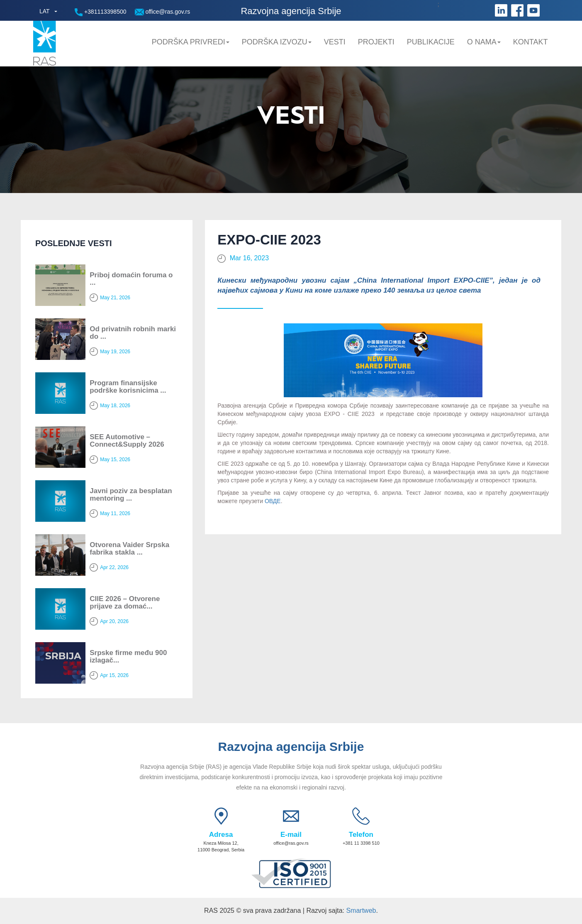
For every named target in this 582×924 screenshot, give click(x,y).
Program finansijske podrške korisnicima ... (128, 387)
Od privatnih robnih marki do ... (133, 333)
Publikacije (431, 42)
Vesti (335, 42)
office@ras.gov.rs (163, 12)
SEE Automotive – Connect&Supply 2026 (127, 441)
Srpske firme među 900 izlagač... (128, 657)
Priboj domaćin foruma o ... (131, 279)
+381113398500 (101, 12)
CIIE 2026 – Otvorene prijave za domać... (125, 603)
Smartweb (361, 911)
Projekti (376, 42)
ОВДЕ (273, 501)
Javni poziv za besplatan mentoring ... (131, 495)
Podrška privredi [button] (191, 42)
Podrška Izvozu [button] (277, 42)
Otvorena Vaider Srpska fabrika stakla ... (129, 549)
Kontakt (531, 42)
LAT (45, 11)
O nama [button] (484, 42)
